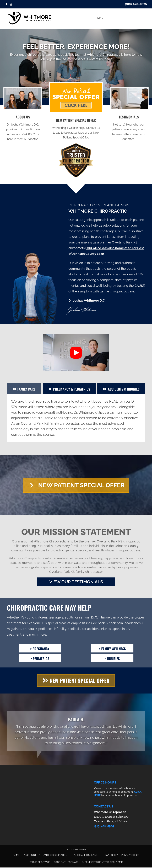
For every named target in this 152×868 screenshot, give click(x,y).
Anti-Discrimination (55, 855)
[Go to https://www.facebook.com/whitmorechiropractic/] (7, 4)
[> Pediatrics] (40, 659)
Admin (17, 855)
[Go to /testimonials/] (129, 129)
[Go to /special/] (76, 130)
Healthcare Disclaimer (85, 855)
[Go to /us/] (23, 129)
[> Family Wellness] (112, 649)
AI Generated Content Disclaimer (102, 863)
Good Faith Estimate (66, 863)
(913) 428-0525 (136, 4)
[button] (76, 353)
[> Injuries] (112, 659)
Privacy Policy (130, 855)
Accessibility (32, 855)
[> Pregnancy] (40, 649)
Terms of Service (40, 863)
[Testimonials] (76, 731)
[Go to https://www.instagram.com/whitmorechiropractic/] (11, 4)
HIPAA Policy (110, 855)
